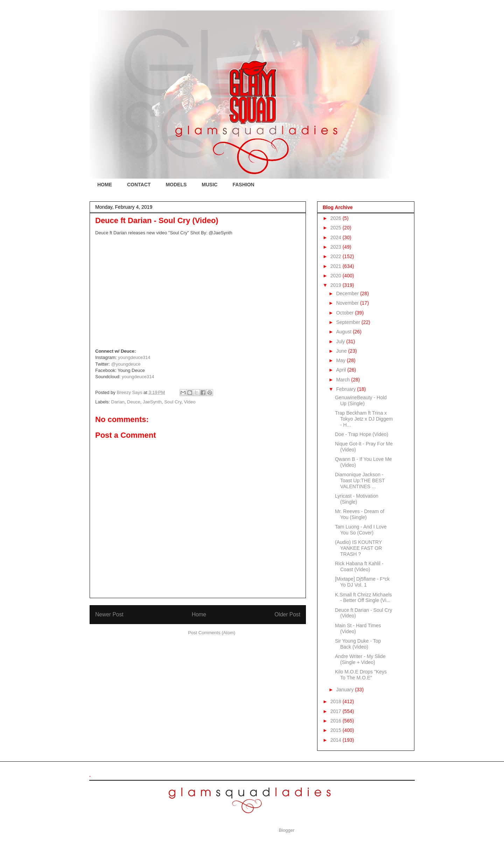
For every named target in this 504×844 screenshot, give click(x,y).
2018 (337, 701)
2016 (337, 721)
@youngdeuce (126, 364)
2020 (337, 276)
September (349, 322)
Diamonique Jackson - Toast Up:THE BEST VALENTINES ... (360, 480)
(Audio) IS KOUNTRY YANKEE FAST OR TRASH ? (358, 548)
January (345, 690)
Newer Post (109, 614)
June (342, 351)
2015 (337, 730)
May (341, 360)
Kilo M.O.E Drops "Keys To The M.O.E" (361, 675)
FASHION (243, 185)
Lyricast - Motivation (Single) (357, 499)
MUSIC (209, 185)
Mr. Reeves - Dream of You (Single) (360, 514)
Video (190, 402)
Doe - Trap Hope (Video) (362, 434)
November (348, 303)
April (342, 370)
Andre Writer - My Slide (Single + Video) (360, 659)
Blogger (286, 830)
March (344, 380)
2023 (337, 247)
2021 (337, 266)
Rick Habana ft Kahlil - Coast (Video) (359, 566)
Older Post (287, 614)
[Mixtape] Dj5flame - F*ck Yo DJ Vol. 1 (362, 582)
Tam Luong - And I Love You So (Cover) (361, 530)
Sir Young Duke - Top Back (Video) (358, 644)
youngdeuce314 (134, 357)
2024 (337, 237)
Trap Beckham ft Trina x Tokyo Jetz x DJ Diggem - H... (364, 419)
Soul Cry (173, 402)
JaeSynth (152, 402)
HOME (105, 185)
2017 (337, 711)
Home (199, 614)
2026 (337, 218)
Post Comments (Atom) (212, 633)
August (344, 332)
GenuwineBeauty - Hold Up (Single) (361, 400)
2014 (337, 740)
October (345, 313)
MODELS (176, 185)
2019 (337, 285)
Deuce (134, 402)
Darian (118, 402)
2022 (337, 256)
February (346, 389)
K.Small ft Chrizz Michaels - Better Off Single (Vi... (363, 598)
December (348, 293)
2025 (337, 228)
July (341, 341)
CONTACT (139, 185)
